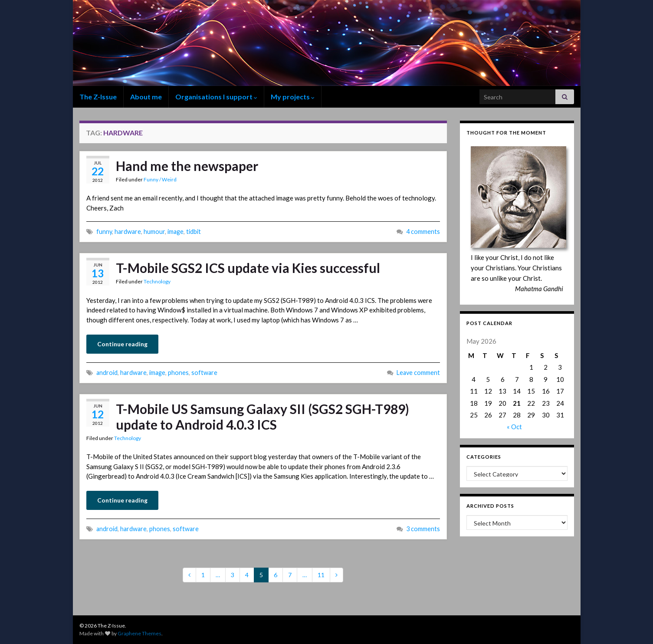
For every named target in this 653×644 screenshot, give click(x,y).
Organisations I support (216, 97)
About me (146, 97)
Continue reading (122, 344)
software (204, 373)
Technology (157, 281)
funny (104, 232)
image (176, 232)
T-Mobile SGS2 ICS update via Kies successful (248, 268)
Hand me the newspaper (187, 166)
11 (321, 575)
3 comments (423, 529)
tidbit (194, 232)
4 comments (423, 232)
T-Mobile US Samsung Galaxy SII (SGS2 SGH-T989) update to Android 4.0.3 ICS (263, 417)
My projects (293, 97)
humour (154, 232)
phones (178, 373)
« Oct (514, 427)
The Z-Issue (98, 97)
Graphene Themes (139, 633)
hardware (128, 232)
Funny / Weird (160, 179)
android (107, 373)
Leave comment (418, 373)
